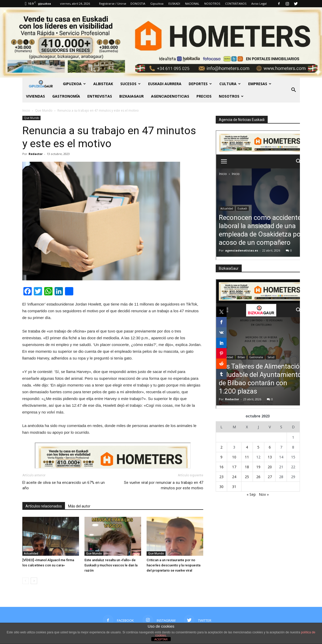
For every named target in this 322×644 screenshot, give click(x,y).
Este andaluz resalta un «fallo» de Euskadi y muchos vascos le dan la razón (111, 565)
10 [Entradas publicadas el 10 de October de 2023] (234, 457)
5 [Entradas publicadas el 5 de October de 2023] (258, 447)
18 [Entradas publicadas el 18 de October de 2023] (247, 467)
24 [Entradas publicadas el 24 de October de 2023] (234, 477)
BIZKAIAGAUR (132, 96)
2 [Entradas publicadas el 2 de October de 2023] (221, 447)
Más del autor (79, 506)
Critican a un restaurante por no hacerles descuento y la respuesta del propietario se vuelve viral (173, 565)
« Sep (251, 494)
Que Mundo (31, 118)
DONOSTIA (138, 4)
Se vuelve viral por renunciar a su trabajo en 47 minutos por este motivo (164, 485)
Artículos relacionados (44, 506)
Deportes (200, 84)
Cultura (230, 84)
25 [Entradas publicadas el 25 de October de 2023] (247, 477)
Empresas (260, 84)
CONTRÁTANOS (236, 4)
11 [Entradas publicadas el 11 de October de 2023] (247, 457)
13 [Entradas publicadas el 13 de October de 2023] (270, 457)
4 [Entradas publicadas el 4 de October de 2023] (247, 447)
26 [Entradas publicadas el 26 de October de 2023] (258, 477)
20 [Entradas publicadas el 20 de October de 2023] (270, 467)
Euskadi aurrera (165, 84)
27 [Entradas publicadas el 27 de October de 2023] (270, 477)
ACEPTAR (161, 639)
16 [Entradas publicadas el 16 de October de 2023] (221, 467)
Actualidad (31, 553)
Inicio (26, 110)
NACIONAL (192, 4)
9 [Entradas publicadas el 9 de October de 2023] (221, 457)
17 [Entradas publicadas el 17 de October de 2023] (234, 467)
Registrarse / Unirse (113, 4)
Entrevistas (100, 96)
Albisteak (103, 84)
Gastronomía (66, 96)
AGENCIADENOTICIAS (170, 96)
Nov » (264, 494)
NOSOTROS (212, 4)
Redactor (36, 154)
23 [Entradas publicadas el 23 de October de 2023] (221, 477)
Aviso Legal (259, 4)
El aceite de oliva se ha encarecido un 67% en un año (64, 485)
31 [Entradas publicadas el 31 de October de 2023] (234, 487)
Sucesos (130, 84)
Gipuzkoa (157, 4)
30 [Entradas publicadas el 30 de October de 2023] (221, 487)
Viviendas (35, 96)
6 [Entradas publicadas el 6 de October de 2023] (270, 447)
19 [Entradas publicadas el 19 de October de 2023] (258, 467)
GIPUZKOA (74, 84)
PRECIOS (204, 96)
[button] (294, 90)
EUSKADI (174, 4)
